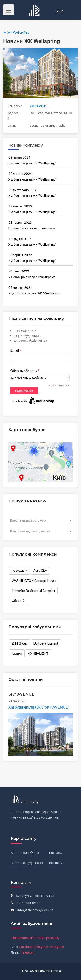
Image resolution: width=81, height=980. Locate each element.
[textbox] (41, 520)
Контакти (56, 863)
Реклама (56, 852)
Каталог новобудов (25, 852)
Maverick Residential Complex (33, 591)
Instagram (57, 947)
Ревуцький (20, 571)
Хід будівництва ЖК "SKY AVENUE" (39, 707)
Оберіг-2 (18, 601)
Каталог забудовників (27, 863)
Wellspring (38, 106)
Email (16, 351)
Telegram (41, 947)
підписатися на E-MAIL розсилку (36, 938)
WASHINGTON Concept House (34, 581)
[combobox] (41, 520)
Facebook (26, 947)
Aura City (40, 571)
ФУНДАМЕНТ (38, 653)
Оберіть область (25, 371)
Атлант (17, 653)
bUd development (46, 643)
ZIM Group (20, 643)
